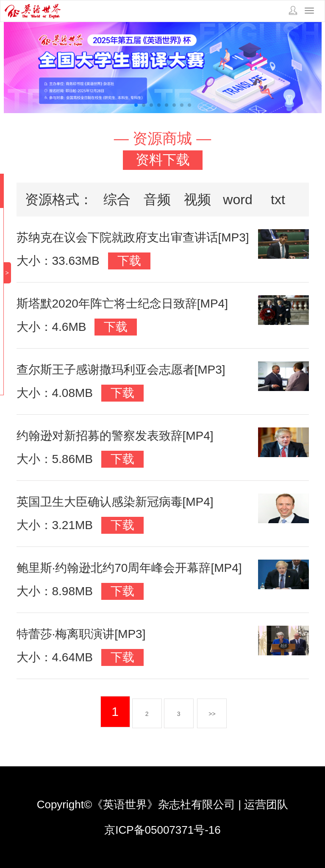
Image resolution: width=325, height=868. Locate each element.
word (237, 200)
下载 (129, 261)
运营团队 (266, 804)
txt (278, 200)
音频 (157, 200)
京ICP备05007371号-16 (162, 830)
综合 (117, 200)
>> (212, 714)
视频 (197, 200)
